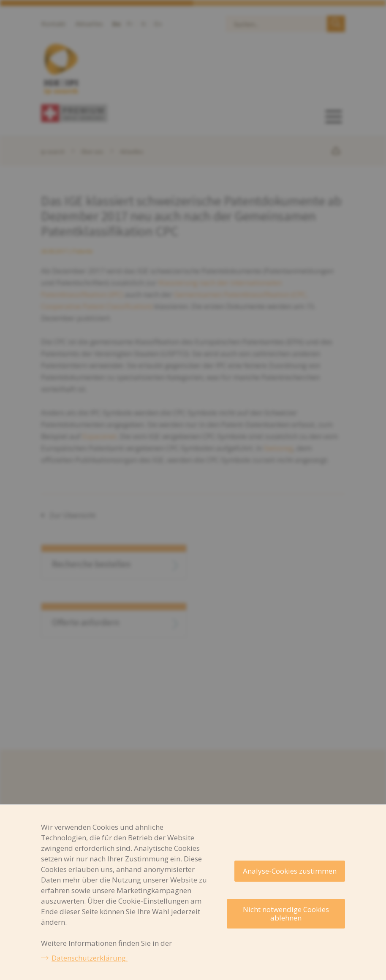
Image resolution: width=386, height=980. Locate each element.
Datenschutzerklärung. (90, 958)
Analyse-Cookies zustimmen (290, 871)
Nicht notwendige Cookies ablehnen (286, 914)
